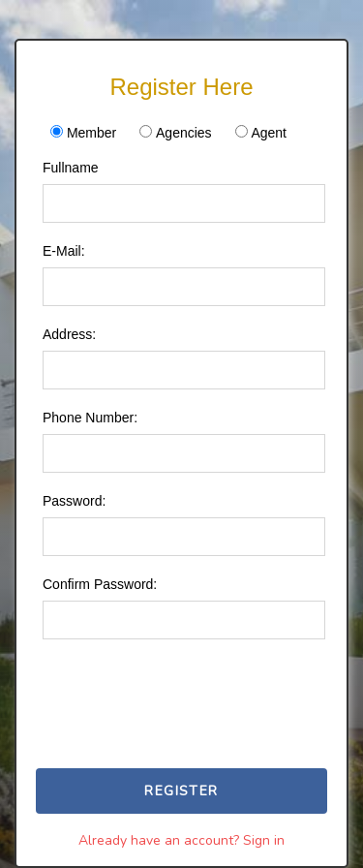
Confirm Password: (100, 584)
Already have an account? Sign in (181, 840)
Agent (269, 133)
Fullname (71, 168)
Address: (69, 334)
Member (91, 133)
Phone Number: (90, 418)
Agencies (184, 133)
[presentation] (197, 682)
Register (181, 791)
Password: (74, 501)
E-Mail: (64, 251)
